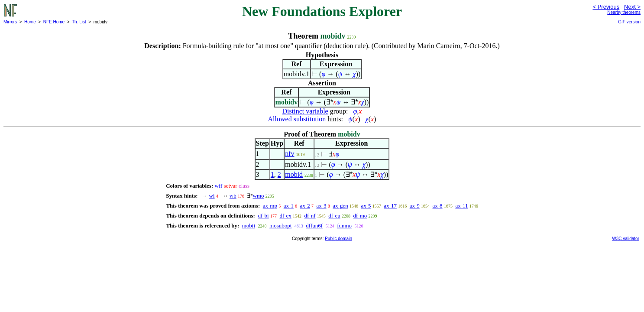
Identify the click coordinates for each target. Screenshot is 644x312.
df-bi (263, 216)
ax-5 (366, 206)
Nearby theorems (624, 12)
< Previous (606, 7)
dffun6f (314, 226)
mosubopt (280, 226)
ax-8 (438, 206)
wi (212, 196)
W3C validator (626, 239)
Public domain (338, 239)
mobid (294, 174)
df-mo (360, 216)
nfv (290, 154)
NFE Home (54, 22)
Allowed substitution (297, 119)
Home (30, 22)
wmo (259, 196)
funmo (344, 226)
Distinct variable (305, 111)
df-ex (285, 216)
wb (233, 196)
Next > (632, 7)
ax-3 (321, 206)
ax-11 (461, 206)
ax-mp (270, 206)
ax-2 (305, 206)
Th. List (79, 22)
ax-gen (340, 206)
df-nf (310, 216)
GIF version (629, 22)
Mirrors (10, 22)
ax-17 (390, 206)
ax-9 (415, 206)
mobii (249, 226)
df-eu (334, 216)
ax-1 (289, 206)
